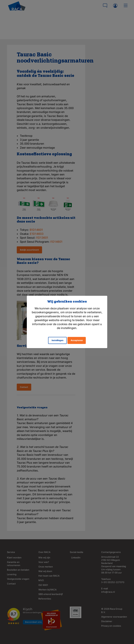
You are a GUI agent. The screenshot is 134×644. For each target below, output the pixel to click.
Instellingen (57, 340)
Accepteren (77, 340)
